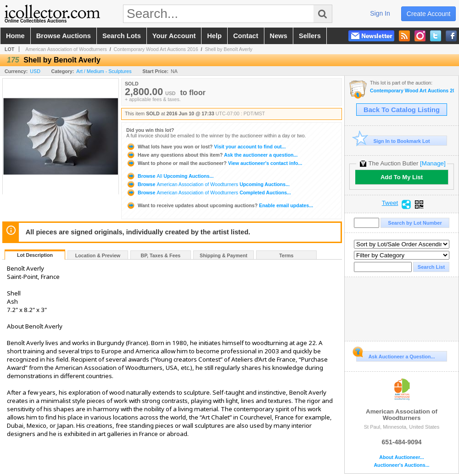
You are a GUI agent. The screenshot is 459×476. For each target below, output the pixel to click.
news (279, 36)
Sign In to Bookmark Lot (393, 141)
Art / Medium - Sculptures (104, 71)
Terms (286, 255)
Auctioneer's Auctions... (401, 465)
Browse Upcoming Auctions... (170, 176)
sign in (380, 13)
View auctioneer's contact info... (214, 163)
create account (429, 14)
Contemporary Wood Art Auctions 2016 (156, 49)
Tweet (390, 203)
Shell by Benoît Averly (228, 49)
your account (174, 36)
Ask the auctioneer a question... (212, 155)
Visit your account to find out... (206, 147)
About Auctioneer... (401, 457)
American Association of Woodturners (66, 49)
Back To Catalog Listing (402, 110)
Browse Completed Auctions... (209, 193)
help (214, 36)
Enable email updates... (220, 205)
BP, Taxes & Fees (161, 255)
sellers (310, 36)
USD (35, 71)
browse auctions (64, 36)
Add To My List (402, 177)
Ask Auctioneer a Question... (395, 355)
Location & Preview (98, 255)
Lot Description (35, 255)
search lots (122, 36)
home (15, 36)
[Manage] (433, 163)
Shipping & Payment (224, 255)
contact (246, 36)
